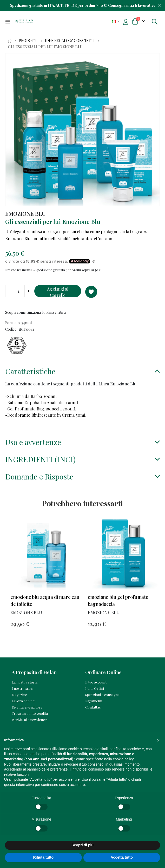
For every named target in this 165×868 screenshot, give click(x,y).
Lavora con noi (24, 701)
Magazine (19, 695)
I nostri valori (22, 688)
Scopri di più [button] (82, 845)
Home (10, 41)
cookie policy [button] (123, 759)
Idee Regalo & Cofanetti (70, 41)
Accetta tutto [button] (122, 857)
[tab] (82, 372)
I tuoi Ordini (95, 688)
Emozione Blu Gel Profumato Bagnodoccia (118, 601)
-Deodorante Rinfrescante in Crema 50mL (46, 415)
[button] (158, 740)
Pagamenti (94, 701)
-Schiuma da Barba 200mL (31, 396)
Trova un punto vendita (30, 713)
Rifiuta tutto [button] (43, 857)
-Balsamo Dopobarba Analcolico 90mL (42, 402)
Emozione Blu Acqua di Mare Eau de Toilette (45, 601)
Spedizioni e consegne (102, 695)
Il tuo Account (96, 682)
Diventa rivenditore (27, 707)
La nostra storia (25, 682)
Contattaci (93, 707)
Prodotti (28, 41)
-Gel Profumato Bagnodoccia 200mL (41, 409)
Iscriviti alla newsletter (29, 720)
